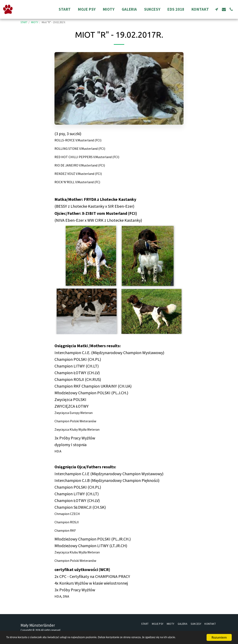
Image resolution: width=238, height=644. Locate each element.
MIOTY (35, 22)
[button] (217, 9)
